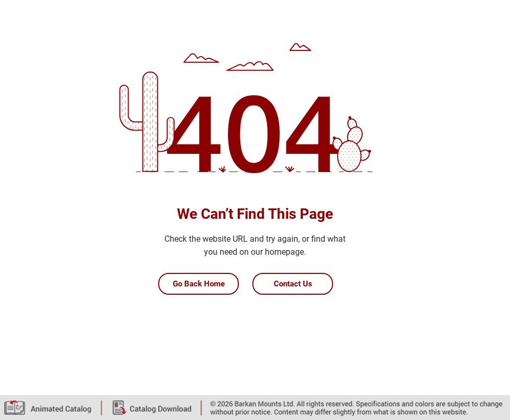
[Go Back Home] (199, 284)
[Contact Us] (293, 284)
